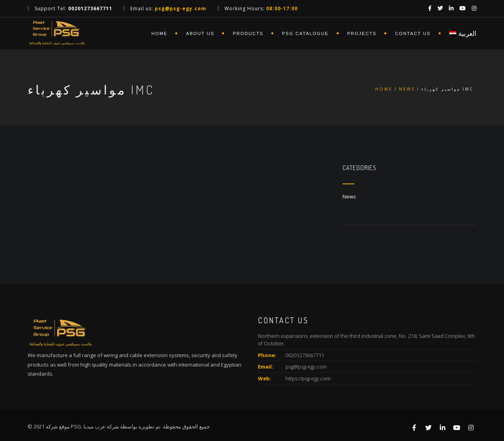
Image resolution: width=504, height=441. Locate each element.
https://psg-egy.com (308, 378)
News (407, 89)
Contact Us (413, 33)
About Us (200, 33)
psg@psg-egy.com (306, 367)
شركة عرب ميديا (101, 426)
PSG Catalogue (305, 33)
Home (159, 33)
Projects (362, 33)
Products (248, 33)
